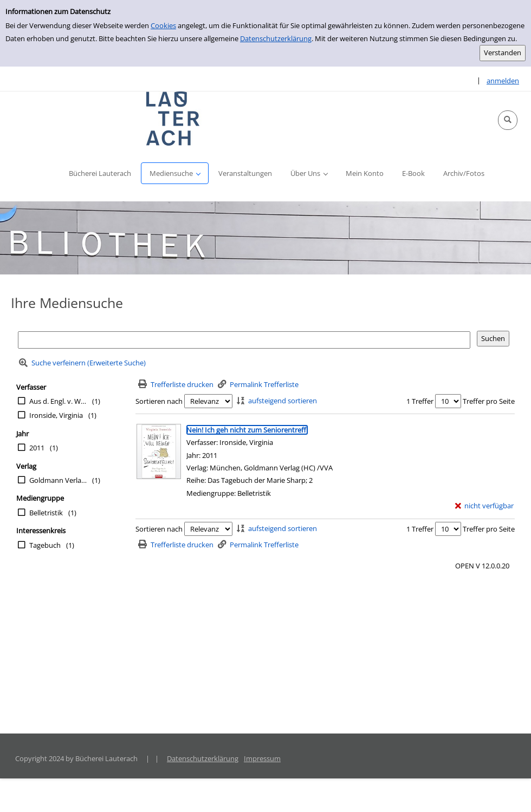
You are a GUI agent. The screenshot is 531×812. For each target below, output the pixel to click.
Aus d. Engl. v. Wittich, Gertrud (58, 401)
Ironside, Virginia (56, 415)
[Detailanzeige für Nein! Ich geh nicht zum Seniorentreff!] (247, 430)
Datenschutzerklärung (276, 38)
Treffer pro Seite (489, 401)
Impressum (262, 758)
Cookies (163, 25)
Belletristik (46, 513)
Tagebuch (45, 545)
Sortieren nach (159, 401)
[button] (508, 120)
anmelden (503, 81)
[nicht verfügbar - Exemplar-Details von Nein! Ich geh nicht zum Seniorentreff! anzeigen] (485, 506)
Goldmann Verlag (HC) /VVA (58, 480)
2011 (37, 448)
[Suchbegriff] (244, 340)
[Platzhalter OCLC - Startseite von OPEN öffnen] (173, 119)
